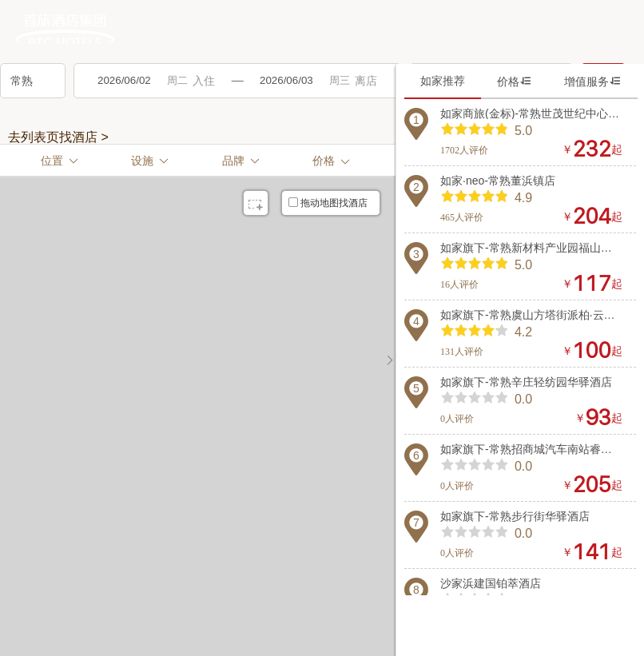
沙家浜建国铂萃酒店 (491, 583)
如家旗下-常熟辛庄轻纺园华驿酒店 (526, 382)
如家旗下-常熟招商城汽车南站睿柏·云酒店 (531, 449)
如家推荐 (443, 81)
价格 (515, 81)
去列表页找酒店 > (58, 137)
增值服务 (593, 81)
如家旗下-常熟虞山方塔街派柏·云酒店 (531, 315)
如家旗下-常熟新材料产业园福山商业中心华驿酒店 (531, 248)
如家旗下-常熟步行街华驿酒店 (515, 516)
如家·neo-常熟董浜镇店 (498, 181)
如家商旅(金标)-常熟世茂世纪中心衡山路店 (531, 113)
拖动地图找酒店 (328, 203)
